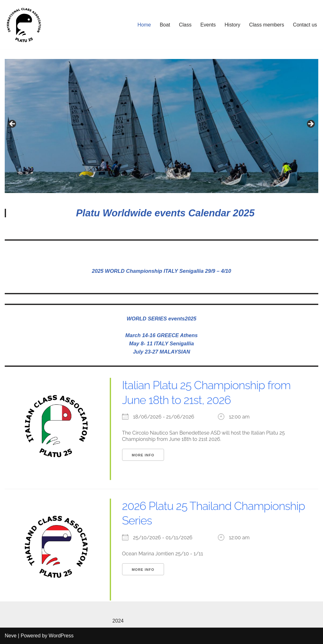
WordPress (61, 636)
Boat (165, 25)
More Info (143, 455)
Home (144, 25)
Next (310, 124)
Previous (13, 124)
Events (208, 25)
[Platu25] (24, 25)
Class (185, 25)
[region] (161, 126)
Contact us (305, 25)
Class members (266, 25)
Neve (11, 636)
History (232, 25)
